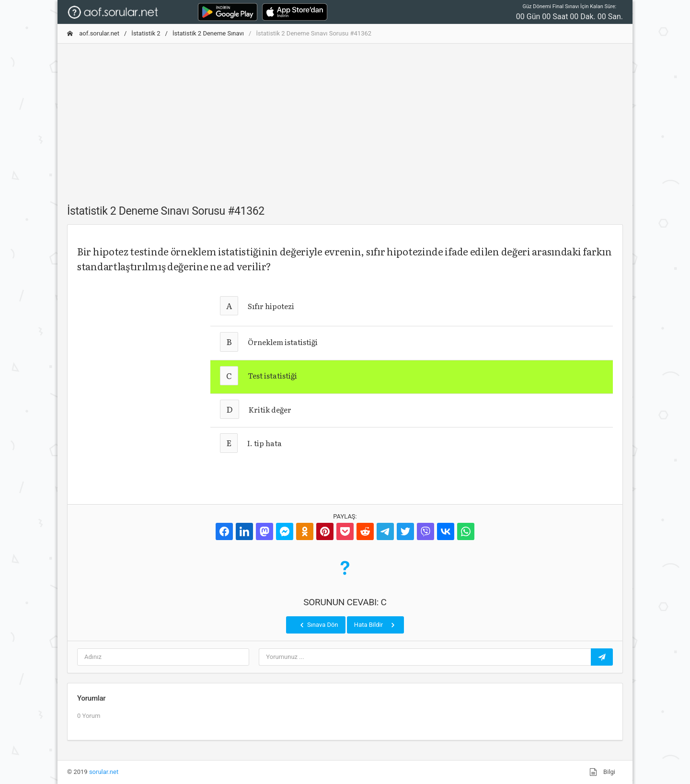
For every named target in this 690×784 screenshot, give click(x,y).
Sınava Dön (318, 625)
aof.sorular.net (93, 33)
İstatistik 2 (146, 33)
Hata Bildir (375, 625)
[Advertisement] (345, 118)
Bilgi (602, 772)
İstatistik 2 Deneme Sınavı (208, 33)
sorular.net (104, 772)
